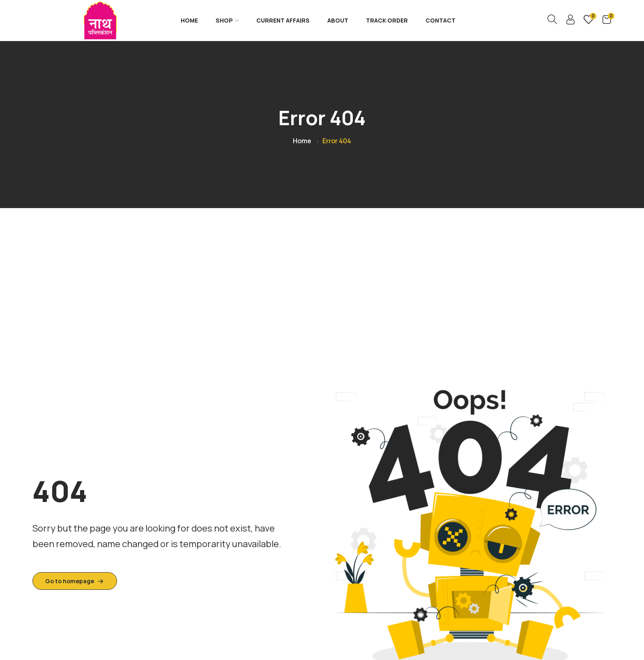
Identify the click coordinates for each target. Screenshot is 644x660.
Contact (440, 20)
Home (189, 20)
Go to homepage (75, 581)
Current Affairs (283, 20)
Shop (227, 20)
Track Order (387, 20)
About (338, 20)
